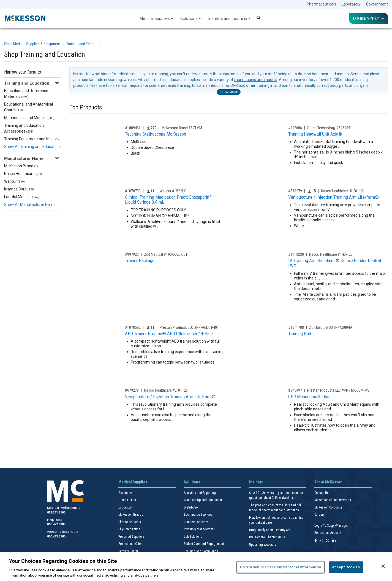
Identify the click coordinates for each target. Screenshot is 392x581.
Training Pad (300, 333)
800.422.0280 (56, 524)
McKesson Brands (131, 515)
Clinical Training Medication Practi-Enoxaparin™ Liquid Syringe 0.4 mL (168, 200)
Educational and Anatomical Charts (28, 107)
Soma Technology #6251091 (330, 128)
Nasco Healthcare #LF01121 (343, 191)
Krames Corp (19, 189)
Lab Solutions (193, 537)
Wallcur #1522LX (173, 191)
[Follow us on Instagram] (321, 541)
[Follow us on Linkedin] (334, 541)
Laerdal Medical (22, 197)
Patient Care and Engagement (204, 544)
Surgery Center (128, 551)
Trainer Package (140, 260)
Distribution (192, 507)
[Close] (383, 566)
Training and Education (84, 44)
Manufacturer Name (24, 158)
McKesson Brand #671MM (182, 128)
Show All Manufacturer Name (30, 205)
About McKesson (328, 482)
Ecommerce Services (198, 515)
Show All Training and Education (32, 147)
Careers (320, 515)
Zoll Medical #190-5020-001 (166, 254)
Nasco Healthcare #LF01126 (166, 390)
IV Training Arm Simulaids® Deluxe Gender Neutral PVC (335, 263)
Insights (256, 482)
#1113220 (296, 254)
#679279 (295, 191)
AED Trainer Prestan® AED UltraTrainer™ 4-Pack (169, 333)
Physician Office (129, 529)
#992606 (295, 128)
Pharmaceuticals (321, 4)
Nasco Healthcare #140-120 (331, 254)
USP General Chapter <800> (267, 537)
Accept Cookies (346, 567)
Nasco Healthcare (23, 174)
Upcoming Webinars (263, 545)
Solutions (191, 18)
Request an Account (328, 533)
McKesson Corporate (328, 507)
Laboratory (351, 4)
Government (377, 4)
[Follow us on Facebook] (316, 541)
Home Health (127, 500)
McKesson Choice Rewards (333, 500)
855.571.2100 (56, 513)
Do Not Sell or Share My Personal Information (281, 567)
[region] (196, 567)
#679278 (132, 390)
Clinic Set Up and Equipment (203, 500)
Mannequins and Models (29, 118)
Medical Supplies (156, 18)
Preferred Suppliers (131, 537)
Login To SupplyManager (331, 526)
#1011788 (296, 327)
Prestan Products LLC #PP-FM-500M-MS (338, 390)
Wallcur (14, 181)
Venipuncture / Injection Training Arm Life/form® (334, 197)
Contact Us (322, 493)
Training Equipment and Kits (32, 139)
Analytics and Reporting (200, 493)
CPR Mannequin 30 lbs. (309, 397)
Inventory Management (199, 529)
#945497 (295, 390)
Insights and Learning (229, 18)
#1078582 (133, 327)
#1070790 (133, 191)
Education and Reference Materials (26, 94)
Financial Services (196, 522)
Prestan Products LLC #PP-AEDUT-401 (189, 327)
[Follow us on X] (328, 541)
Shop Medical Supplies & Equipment (32, 44)
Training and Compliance (201, 551)
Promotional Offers (131, 544)
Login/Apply (368, 18)
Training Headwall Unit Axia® (315, 134)
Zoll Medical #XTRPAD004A (331, 327)
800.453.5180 (56, 536)
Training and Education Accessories (24, 128)
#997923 (132, 254)
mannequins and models (256, 80)
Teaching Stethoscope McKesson (156, 134)
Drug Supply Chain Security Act (270, 530)
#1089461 (133, 128)
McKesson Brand (21, 166)
